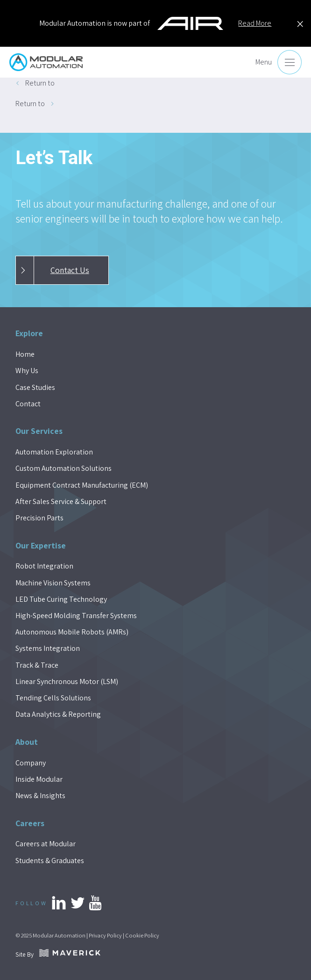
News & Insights (40, 796)
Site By (58, 954)
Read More (255, 23)
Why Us (27, 371)
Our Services (39, 431)
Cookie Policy (142, 935)
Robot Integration (44, 566)
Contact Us (52, 270)
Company (31, 763)
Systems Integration (48, 648)
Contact (28, 404)
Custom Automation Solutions (64, 468)
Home (25, 354)
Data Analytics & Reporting (58, 714)
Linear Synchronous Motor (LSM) (67, 681)
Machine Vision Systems (53, 583)
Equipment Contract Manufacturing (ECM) (82, 485)
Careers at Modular (46, 844)
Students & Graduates (50, 861)
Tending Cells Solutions (53, 698)
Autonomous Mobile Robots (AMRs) (72, 632)
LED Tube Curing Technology (61, 599)
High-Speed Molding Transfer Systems (76, 616)
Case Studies (35, 387)
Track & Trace (37, 665)
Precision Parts (39, 518)
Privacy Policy (105, 935)
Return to (40, 83)
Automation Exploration (54, 452)
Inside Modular (39, 779)
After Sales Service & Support (61, 501)
